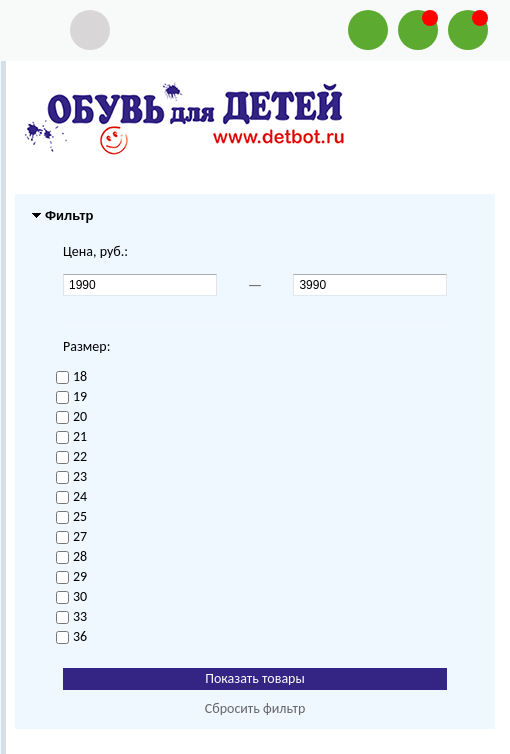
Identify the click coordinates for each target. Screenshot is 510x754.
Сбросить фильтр (255, 708)
